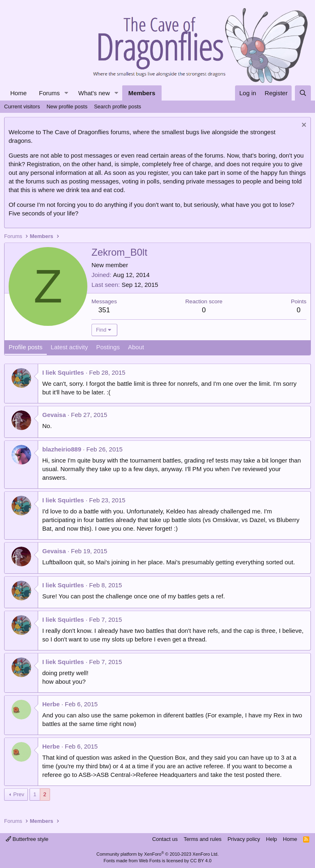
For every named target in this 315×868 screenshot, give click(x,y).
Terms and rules (203, 839)
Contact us (165, 839)
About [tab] (136, 347)
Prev (19, 794)
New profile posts (67, 106)
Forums (49, 93)
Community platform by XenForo (157, 854)
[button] (66, 93)
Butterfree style (27, 839)
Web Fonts (150, 861)
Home (18, 93)
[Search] (303, 93)
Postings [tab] (108, 347)
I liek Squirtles (63, 372)
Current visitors (22, 106)
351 (104, 310)
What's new (94, 93)
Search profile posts (118, 106)
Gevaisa (54, 415)
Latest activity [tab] (70, 347)
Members (142, 93)
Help (272, 839)
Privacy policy (244, 839)
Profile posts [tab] (26, 347)
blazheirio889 (62, 449)
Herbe (51, 704)
